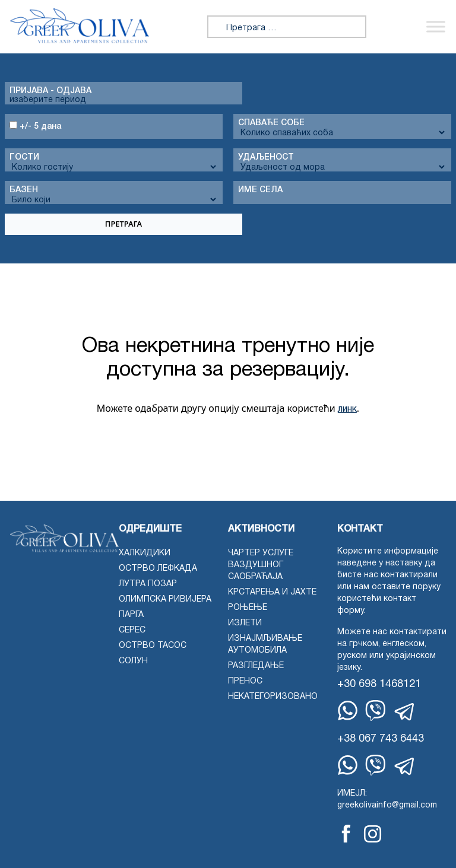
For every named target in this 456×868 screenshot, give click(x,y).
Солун (133, 661)
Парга (131, 615)
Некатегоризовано (273, 697)
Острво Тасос (153, 646)
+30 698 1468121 (379, 684)
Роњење (248, 608)
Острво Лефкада (158, 569)
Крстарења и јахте (272, 592)
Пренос (245, 681)
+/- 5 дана (35, 126)
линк (347, 409)
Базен (24, 190)
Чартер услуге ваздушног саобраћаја (261, 565)
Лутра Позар (148, 584)
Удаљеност (266, 158)
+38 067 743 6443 (381, 739)
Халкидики (145, 553)
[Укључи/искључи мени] (436, 27)
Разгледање (256, 666)
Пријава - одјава (50, 91)
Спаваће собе (271, 123)
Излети (245, 623)
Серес (132, 630)
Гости (24, 158)
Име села (260, 190)
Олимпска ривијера (165, 600)
